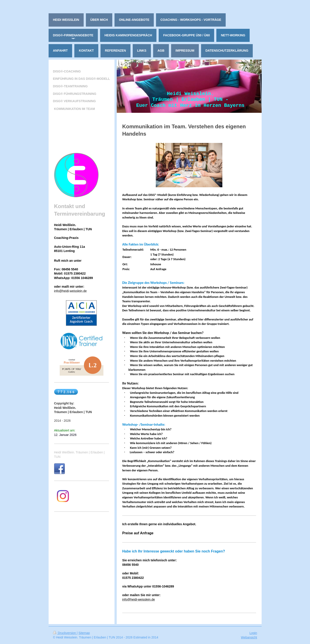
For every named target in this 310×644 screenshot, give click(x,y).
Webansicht (249, 637)
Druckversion (65, 633)
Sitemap (84, 633)
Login (253, 633)
